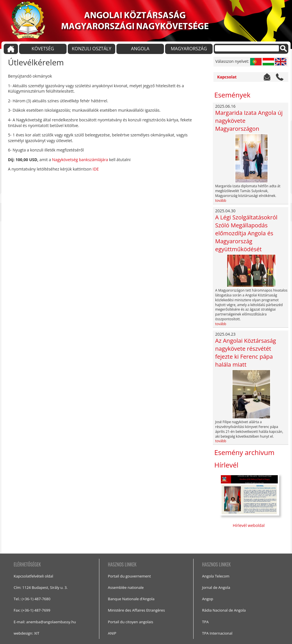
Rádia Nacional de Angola (224, 610)
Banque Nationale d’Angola (131, 599)
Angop (208, 599)
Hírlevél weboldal (249, 525)
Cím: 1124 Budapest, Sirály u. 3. (41, 587)
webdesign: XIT (26, 633)
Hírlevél (226, 465)
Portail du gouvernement (129, 576)
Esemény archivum (244, 452)
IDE (96, 169)
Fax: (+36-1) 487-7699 (32, 610)
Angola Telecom (216, 576)
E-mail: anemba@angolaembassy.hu (45, 622)
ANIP (112, 633)
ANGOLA (140, 49)
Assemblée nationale (126, 587)
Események (232, 95)
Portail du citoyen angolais (130, 622)
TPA (205, 622)
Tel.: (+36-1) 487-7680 (32, 599)
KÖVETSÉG (43, 49)
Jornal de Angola (216, 587)
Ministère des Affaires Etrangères (136, 610)
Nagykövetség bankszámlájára (80, 160)
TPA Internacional (217, 633)
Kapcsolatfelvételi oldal (33, 576)
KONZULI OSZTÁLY (91, 49)
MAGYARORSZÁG (189, 49)
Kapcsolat (227, 77)
